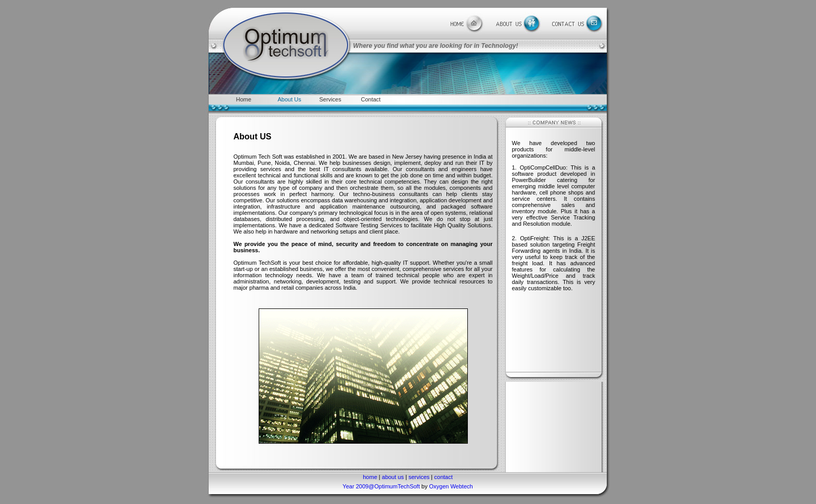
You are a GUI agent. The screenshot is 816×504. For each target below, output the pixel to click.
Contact (371, 99)
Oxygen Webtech (451, 486)
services (419, 477)
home (370, 477)
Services (330, 99)
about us (393, 477)
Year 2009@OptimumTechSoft (382, 486)
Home (244, 99)
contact (443, 477)
